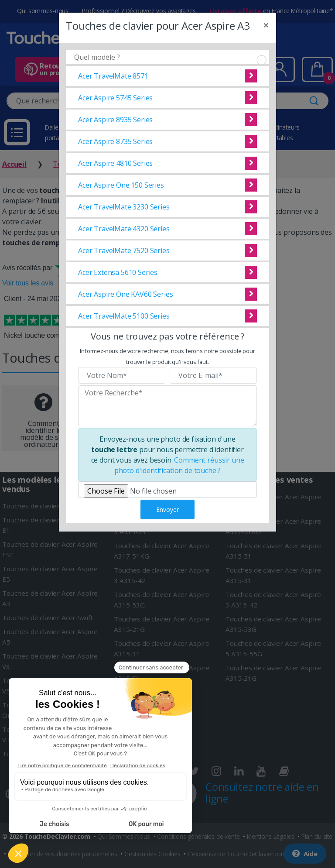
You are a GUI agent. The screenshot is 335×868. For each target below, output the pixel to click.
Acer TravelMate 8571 (113, 76)
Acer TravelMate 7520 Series (124, 250)
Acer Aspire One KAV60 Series (126, 294)
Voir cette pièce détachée (251, 76)
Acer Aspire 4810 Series (115, 163)
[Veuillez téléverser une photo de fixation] (167, 490)
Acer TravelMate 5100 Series (124, 316)
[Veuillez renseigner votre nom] (122, 375)
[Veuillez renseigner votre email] (213, 375)
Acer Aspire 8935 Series (115, 120)
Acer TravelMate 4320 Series (124, 229)
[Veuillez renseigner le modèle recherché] (167, 406)
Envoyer (167, 509)
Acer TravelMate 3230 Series (124, 207)
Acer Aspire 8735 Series (115, 141)
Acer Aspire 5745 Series (115, 98)
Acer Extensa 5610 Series (118, 272)
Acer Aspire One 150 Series (121, 185)
